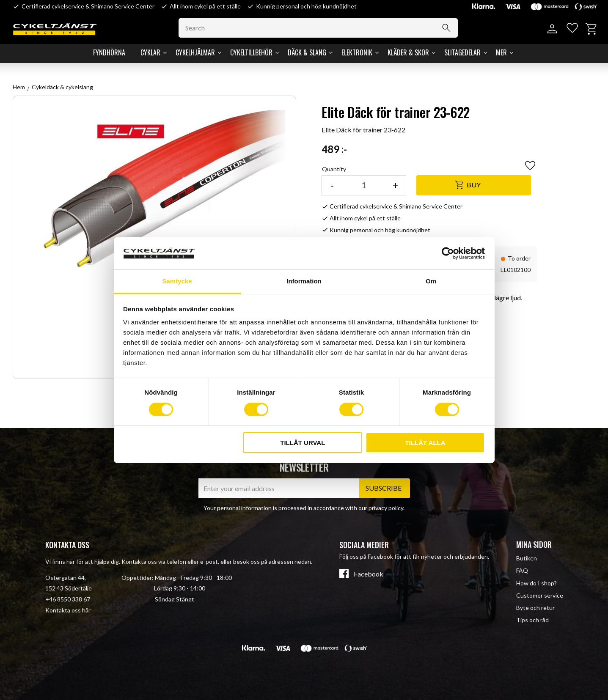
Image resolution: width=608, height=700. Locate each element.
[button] (571, 29)
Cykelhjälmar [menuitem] (195, 52)
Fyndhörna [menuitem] (109, 52)
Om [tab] (431, 281)
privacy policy (386, 508)
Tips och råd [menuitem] (532, 620)
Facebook (369, 574)
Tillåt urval (303, 443)
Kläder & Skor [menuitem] (408, 52)
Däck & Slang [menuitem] (307, 52)
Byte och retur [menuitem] (535, 608)
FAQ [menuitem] (522, 570)
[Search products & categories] (321, 28)
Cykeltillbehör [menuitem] (251, 52)
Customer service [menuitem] (540, 595)
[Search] (449, 28)
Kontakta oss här (68, 610)
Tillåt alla (425, 443)
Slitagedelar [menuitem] (462, 52)
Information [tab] (304, 281)
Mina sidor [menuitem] (534, 544)
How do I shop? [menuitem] (536, 583)
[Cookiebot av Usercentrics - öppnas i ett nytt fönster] (448, 253)
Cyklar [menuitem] (150, 52)
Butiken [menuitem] (527, 558)
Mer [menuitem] (501, 52)
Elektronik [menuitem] (357, 52)
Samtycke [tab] (177, 281)
